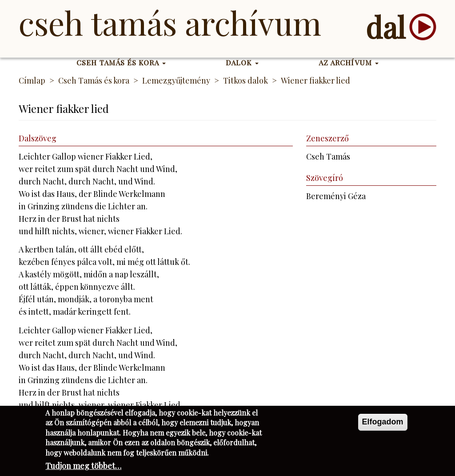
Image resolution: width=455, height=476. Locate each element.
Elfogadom (383, 423)
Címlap (32, 80)
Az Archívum (349, 62)
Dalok (242, 62)
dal (385, 27)
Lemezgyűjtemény (176, 80)
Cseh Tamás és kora (121, 62)
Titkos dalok (245, 80)
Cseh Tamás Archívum (170, 22)
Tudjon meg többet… (83, 467)
